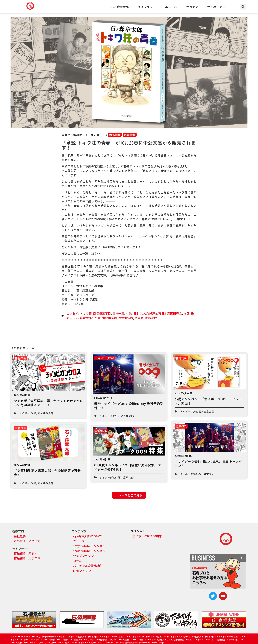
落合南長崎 (109, 318)
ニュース (171, 7)
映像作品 (101, 431)
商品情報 (115, 135)
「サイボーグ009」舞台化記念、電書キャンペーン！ (208, 463)
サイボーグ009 (28, 413)
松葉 (186, 313)
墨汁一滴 (118, 313)
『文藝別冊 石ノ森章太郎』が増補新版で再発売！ (47, 473)
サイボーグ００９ (219, 7)
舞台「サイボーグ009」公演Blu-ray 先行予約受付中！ (129, 406)
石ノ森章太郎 (120, 7)
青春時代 (151, 318)
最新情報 (130, 135)
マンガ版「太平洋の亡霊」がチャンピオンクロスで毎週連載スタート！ (48, 403)
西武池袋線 (126, 318)
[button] (243, 7)
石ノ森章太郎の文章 (87, 318)
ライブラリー (147, 7)
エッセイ (72, 313)
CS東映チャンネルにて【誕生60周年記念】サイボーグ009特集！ (128, 467)
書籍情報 (21, 358)
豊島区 (139, 318)
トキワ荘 (86, 313)
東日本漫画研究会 (170, 313)
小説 (129, 313)
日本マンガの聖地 (145, 313)
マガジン (192, 7)
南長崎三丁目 (102, 313)
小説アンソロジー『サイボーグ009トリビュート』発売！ (208, 401)
